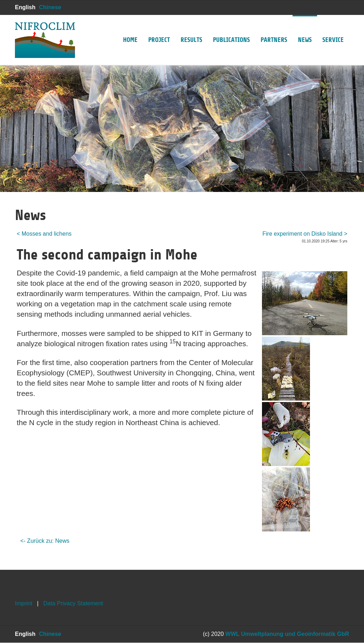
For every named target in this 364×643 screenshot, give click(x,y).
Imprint (24, 603)
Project (159, 29)
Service (333, 29)
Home (130, 29)
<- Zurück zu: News (45, 541)
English (25, 7)
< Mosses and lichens (44, 234)
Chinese (50, 7)
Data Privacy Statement (73, 603)
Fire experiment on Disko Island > (305, 234)
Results (191, 29)
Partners (274, 29)
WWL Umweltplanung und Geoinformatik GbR (287, 634)
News (305, 29)
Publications (231, 29)
